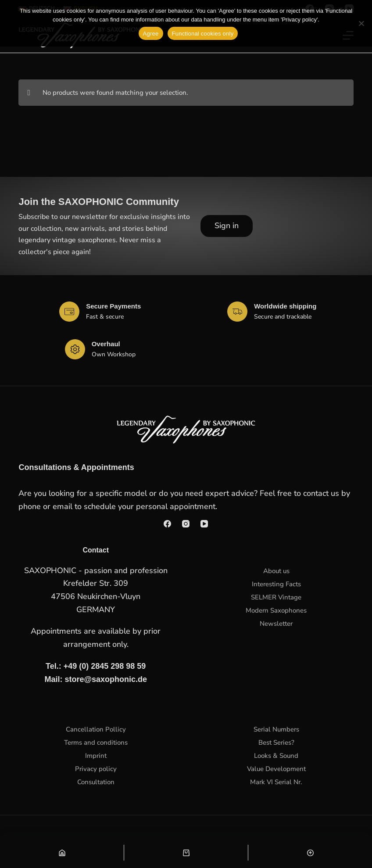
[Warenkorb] (186, 853)
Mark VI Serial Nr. (276, 782)
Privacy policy (96, 769)
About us (276, 571)
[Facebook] (167, 524)
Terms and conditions (96, 742)
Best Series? (276, 742)
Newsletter (276, 624)
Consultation (96, 782)
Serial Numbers (276, 729)
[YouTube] (204, 524)
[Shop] (62, 853)
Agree (151, 34)
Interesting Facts (276, 584)
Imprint (96, 756)
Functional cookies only (203, 34)
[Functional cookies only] (361, 23)
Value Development (276, 769)
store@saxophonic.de (106, 679)
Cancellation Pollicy (96, 729)
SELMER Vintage (276, 597)
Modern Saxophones (276, 610)
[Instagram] (186, 524)
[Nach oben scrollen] (310, 853)
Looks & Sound (276, 756)
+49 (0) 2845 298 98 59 (105, 666)
